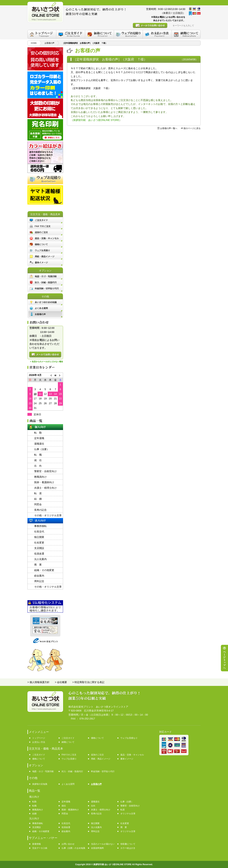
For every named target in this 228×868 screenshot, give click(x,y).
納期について (68, 742)
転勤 (34, 802)
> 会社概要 (61, 682)
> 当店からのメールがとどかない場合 (47, 362)
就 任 (38, 460)
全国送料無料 (97, 848)
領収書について (128, 844)
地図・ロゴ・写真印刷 (43, 771)
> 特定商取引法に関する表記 (88, 682)
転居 (123, 810)
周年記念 (39, 581)
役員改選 (39, 554)
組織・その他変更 (44, 570)
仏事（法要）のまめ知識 (73, 848)
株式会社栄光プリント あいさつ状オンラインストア (98, 707)
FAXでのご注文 (69, 755)
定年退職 (39, 438)
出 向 (38, 466)
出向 (93, 806)
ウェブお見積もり (129, 738)
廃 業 (38, 565)
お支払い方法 (39, 742)
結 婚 (38, 499)
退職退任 (39, 444)
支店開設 (39, 548)
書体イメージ (127, 759)
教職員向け (40, 477)
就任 (64, 806)
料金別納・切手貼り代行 (103, 771)
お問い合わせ (68, 844)
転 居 (38, 493)
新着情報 (37, 844)
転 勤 (38, 433)
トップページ (39, 738)
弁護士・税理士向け (45, 488)
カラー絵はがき (128, 848)
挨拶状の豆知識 (40, 784)
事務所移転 (40, 526)
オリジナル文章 (128, 814)
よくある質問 (68, 784)
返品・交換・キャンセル (132, 755)
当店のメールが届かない (103, 844)
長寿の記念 (40, 510)
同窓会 (38, 504)
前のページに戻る (191, 128)
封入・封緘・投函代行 (72, 771)
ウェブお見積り (69, 759)
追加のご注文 (97, 755)
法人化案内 (40, 559)
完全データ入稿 (40, 848)
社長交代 (39, 532)
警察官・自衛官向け (45, 471)
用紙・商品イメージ (101, 759)
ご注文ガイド (68, 738)
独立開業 (39, 537)
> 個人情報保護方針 (38, 682)
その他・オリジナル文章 (48, 515)
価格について (97, 738)
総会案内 (39, 576)
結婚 (34, 814)
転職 (34, 806)
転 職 (38, 455)
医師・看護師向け (44, 482)
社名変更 (39, 543)
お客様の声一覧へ (167, 128)
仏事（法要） (42, 449)
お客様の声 (96, 784)
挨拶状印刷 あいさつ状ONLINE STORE (96, 120)
